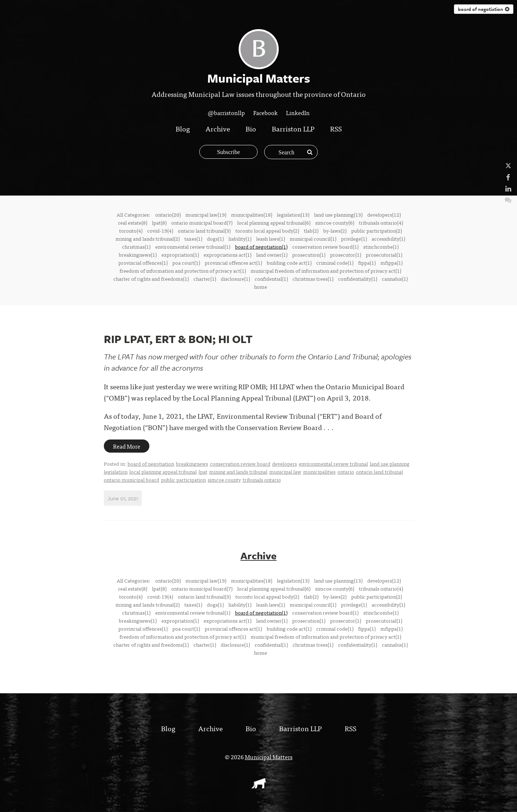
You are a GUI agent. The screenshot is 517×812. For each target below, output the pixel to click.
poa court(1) (186, 263)
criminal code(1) (335, 263)
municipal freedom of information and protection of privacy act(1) (326, 271)
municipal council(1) (313, 239)
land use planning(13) (338, 214)
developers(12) (384, 214)
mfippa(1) (391, 263)
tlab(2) (311, 230)
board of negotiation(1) (261, 247)
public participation (183, 480)
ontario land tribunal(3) (204, 230)
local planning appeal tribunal (163, 472)
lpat (203, 472)
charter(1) (205, 279)
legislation (116, 472)
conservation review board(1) (325, 247)
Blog (183, 128)
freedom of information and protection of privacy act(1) (183, 271)
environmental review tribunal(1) (193, 247)
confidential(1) (271, 279)
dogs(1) (215, 239)
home (261, 287)
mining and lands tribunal (238, 472)
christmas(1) (136, 247)
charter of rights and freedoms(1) (151, 279)
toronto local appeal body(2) (267, 230)
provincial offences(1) (143, 263)
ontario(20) (168, 214)
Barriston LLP (293, 128)
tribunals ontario (262, 480)
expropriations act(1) (228, 255)
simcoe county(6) (335, 222)
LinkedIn (298, 113)
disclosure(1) (235, 279)
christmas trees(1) (313, 279)
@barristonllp (226, 113)
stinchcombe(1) (381, 247)
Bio (251, 128)
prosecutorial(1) (384, 255)
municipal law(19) (206, 214)
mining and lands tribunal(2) (148, 239)
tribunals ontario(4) (381, 222)
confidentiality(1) (358, 279)
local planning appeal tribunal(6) (274, 222)
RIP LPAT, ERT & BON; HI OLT (178, 339)
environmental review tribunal (333, 464)
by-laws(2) (335, 230)
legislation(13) (293, 214)
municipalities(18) (252, 214)
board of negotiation (484, 9)
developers (285, 464)
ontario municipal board (132, 480)
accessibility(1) (388, 239)
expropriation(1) (180, 255)
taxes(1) (193, 239)
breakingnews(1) (138, 255)
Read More (127, 446)
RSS (336, 128)
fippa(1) (367, 263)
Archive (218, 128)
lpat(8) (159, 222)
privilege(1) (354, 239)
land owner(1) (272, 255)
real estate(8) (133, 222)
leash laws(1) (271, 239)
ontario (346, 472)
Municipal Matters (269, 756)
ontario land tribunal (379, 472)
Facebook (265, 113)
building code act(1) (289, 263)
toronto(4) (131, 230)
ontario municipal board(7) (202, 222)
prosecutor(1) (346, 255)
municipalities (319, 472)
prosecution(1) (309, 255)
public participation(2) (377, 230)
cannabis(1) (395, 279)
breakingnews (192, 464)
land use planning (390, 464)
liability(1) (240, 239)
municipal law (285, 472)
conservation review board (240, 464)
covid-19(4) (160, 230)
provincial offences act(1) (233, 263)
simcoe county (224, 480)
